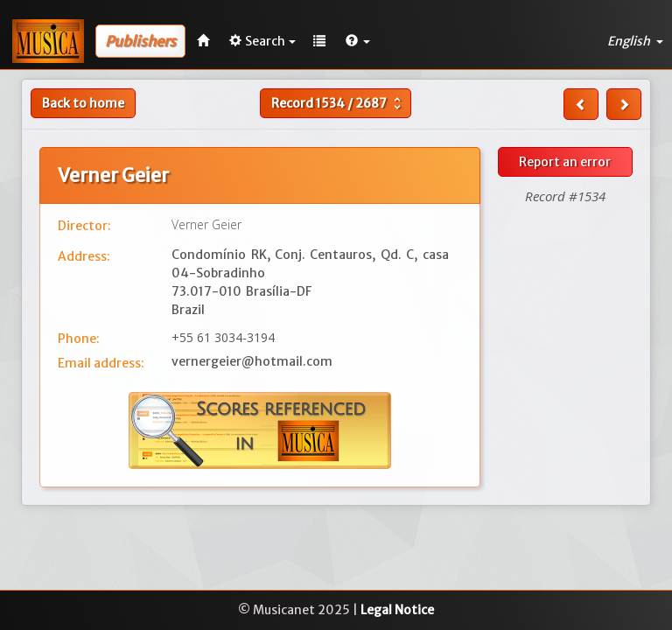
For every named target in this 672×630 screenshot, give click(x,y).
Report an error (565, 162)
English (635, 41)
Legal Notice (397, 610)
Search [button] (262, 41)
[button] (358, 41)
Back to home (83, 103)
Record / (338, 103)
